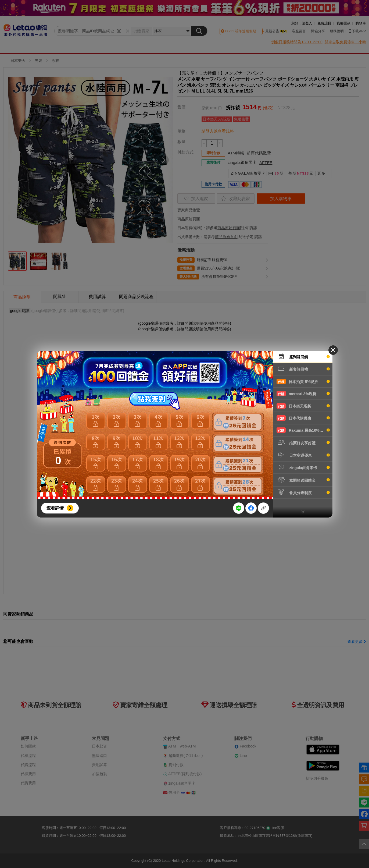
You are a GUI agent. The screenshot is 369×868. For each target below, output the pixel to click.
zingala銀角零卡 (303, 467)
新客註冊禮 (303, 369)
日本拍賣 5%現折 (303, 381)
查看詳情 (55, 508)
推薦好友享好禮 (303, 442)
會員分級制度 (303, 492)
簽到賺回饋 (303, 356)
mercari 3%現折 (303, 394)
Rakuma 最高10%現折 (303, 430)
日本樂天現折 (303, 406)
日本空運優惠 (303, 455)
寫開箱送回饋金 (303, 480)
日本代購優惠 (303, 418)
